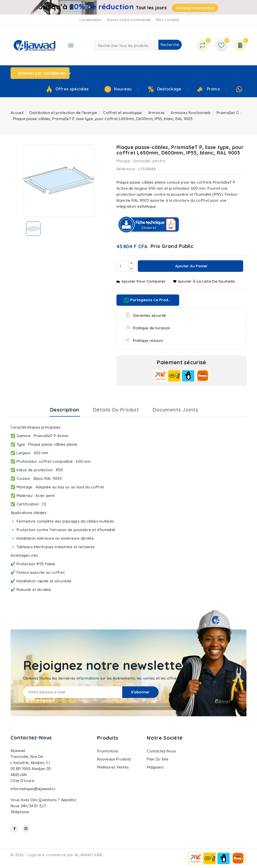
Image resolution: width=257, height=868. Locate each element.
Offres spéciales (72, 89)
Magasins (155, 767)
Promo (213, 89)
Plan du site (158, 759)
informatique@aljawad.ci (33, 789)
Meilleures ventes (113, 767)
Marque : (124, 161)
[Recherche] (138, 45)
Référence (126, 169)
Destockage (169, 89)
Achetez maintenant (195, 8)
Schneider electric (149, 161)
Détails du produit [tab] (116, 410)
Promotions (108, 751)
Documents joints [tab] (175, 410)
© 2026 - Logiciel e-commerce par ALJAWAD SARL (57, 855)
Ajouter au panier (191, 266)
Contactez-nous (31, 737)
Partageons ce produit (148, 300)
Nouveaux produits (114, 759)
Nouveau (123, 89)
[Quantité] (122, 266)
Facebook (15, 829)
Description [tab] (65, 410)
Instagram (26, 829)
